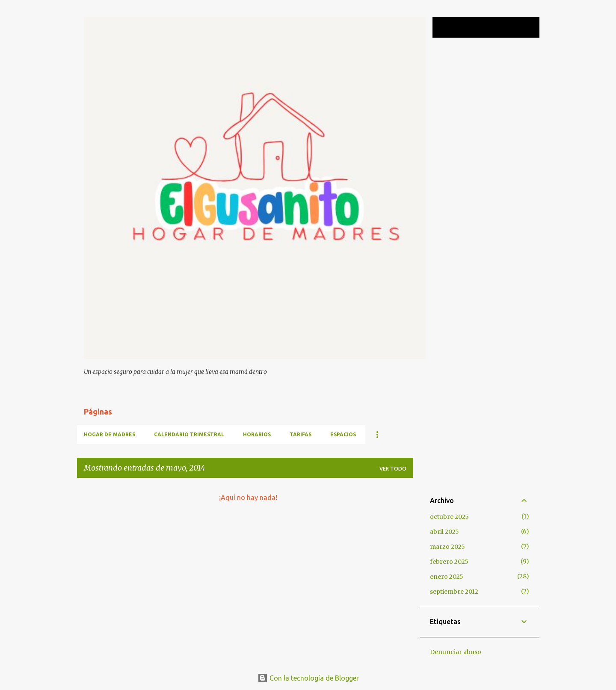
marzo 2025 (447, 547)
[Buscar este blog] (495, 27)
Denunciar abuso (456, 652)
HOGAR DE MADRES (110, 434)
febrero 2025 (449, 562)
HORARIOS (257, 434)
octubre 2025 (449, 517)
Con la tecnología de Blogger (308, 678)
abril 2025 (444, 532)
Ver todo (393, 469)
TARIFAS (301, 434)
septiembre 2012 (454, 592)
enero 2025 (447, 577)
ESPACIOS (343, 434)
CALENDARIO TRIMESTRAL (189, 434)
